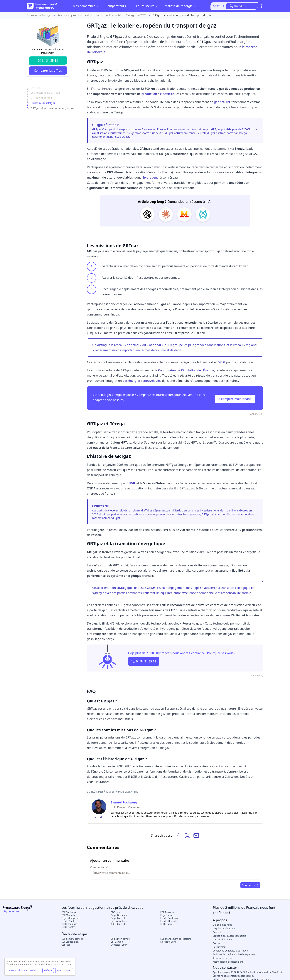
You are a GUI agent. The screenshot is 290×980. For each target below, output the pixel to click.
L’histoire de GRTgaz (43, 103)
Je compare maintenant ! (235, 399)
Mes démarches (86, 6)
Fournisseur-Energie (39, 15)
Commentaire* (99, 867)
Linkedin (99, 817)
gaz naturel (222, 102)
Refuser (48, 970)
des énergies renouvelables (142, 381)
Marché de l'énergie (181, 6)
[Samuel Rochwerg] (99, 807)
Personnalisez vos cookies (22, 970)
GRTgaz (35, 87)
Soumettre (250, 885)
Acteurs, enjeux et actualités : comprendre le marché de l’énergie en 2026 (102, 15)
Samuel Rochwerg (124, 802)
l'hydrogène (150, 177)
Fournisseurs (147, 6)
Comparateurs (117, 6)
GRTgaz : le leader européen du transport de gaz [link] (182, 15)
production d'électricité (158, 94)
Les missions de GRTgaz (45, 93)
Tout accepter (64, 970)
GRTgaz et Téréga (41, 98)
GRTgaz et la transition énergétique (53, 108)
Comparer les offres (48, 71)
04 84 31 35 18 (242, 6)
